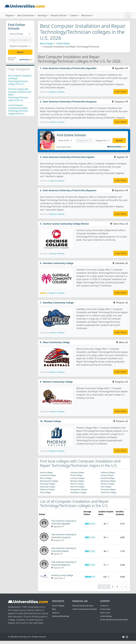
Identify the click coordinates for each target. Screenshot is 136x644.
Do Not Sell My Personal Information (114, 620)
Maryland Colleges (108, 478)
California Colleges (108, 473)
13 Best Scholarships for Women (85, 609)
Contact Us (104, 606)
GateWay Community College (58, 303)
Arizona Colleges (46, 473)
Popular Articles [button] (58, 15)
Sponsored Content (12, 59)
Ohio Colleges (106, 487)
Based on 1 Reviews (57, 293)
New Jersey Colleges (48, 487)
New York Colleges (77, 487)
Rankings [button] (42, 15)
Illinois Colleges (46, 478)
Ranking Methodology (61, 616)
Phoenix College (53, 421)
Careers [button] (74, 15)
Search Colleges (58, 606)
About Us (56, 613)
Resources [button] (87, 15)
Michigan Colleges (77, 481)
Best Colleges (47, 43)
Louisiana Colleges (77, 478)
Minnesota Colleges (108, 481)
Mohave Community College (58, 382)
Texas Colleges (46, 492)
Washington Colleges (78, 492)
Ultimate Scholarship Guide (83, 606)
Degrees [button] (9, 15)
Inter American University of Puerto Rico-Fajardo (69, 157)
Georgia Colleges (107, 475)
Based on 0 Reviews (57, 92)
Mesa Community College (56, 342)
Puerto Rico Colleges (109, 492)
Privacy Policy (105, 609)
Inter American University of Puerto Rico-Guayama (70, 102)
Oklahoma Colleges (47, 490)
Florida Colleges (76, 475)
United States (63, 43)
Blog (54, 609)
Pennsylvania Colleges (79, 490)
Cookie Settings (106, 616)
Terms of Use (105, 613)
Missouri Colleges (77, 484)
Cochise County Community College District (66, 224)
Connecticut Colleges (48, 475)
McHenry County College (62, 575)
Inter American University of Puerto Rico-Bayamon (70, 190)
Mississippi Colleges (48, 484)
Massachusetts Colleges (49, 481)
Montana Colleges (108, 484)
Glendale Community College (58, 263)
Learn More (121, 92)
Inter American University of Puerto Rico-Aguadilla (70, 68)
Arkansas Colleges (77, 473)
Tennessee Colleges (108, 490)
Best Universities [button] (26, 15)
